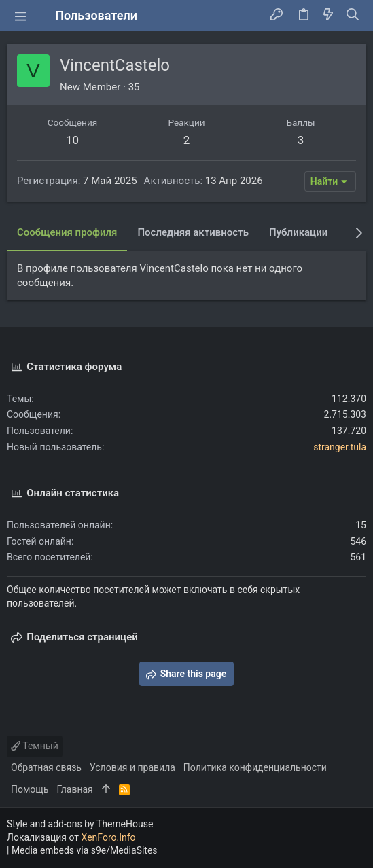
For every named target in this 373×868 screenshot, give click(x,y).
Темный (35, 746)
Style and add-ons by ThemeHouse (80, 824)
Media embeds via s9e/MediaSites (85, 850)
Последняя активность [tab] (193, 232)
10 (72, 140)
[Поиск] (353, 16)
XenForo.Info (109, 837)
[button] (20, 16)
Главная (75, 789)
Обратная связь (46, 767)
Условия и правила (132, 767)
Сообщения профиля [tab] (67, 232)
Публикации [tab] (298, 232)
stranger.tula (340, 447)
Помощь (30, 789)
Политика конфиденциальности (255, 767)
